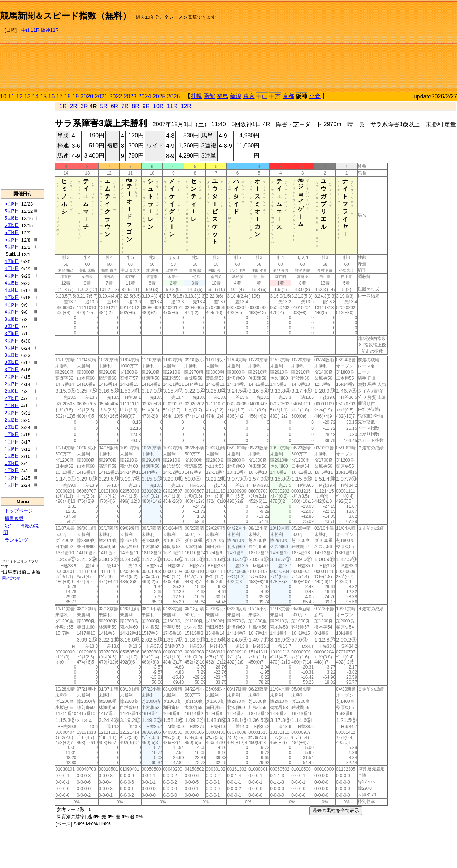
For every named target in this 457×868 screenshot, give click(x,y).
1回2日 (12, 478)
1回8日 (12, 434)
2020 (87, 96)
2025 (159, 96)
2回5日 (12, 398)
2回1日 (12, 427)
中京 (275, 96)
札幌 (196, 96)
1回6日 (12, 449)
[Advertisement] (408, 47)
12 (19, 96)
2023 (130, 96)
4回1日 (12, 312)
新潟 (236, 96)
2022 (116, 96)
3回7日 (12, 326)
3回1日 (12, 369)
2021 (101, 96)
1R (63, 106)
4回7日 (12, 268)
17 (60, 96)
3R (84, 106)
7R (125, 106)
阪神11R (50, 30)
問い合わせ (11, 578)
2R (74, 106)
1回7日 (12, 442)
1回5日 (12, 456)
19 (75, 96)
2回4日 (12, 406)
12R (186, 106)
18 (68, 96)
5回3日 (12, 240)
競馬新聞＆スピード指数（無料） (66, 16)
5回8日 (12, 204)
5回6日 (12, 218)
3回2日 (12, 362)
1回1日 (12, 485)
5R (104, 106)
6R (114, 106)
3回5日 (12, 341)
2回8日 (12, 377)
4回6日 (12, 276)
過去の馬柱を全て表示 (336, 810)
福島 (223, 96)
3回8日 (12, 319)
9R (146, 106)
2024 (145, 96)
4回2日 (12, 305)
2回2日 (12, 420)
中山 (262, 96)
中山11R (30, 30)
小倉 (315, 96)
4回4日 (12, 290)
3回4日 (12, 348)
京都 (288, 96)
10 (3, 96)
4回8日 (12, 261)
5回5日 (12, 225)
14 (35, 96)
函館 (209, 96)
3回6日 (12, 333)
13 (27, 96)
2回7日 (12, 384)
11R (172, 106)
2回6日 (12, 391)
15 (43, 96)
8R (135, 106)
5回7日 (12, 211)
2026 (174, 96)
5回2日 (12, 247)
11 (11, 96)
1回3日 (12, 470)
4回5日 (12, 283)
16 (52, 96)
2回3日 (12, 413)
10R (158, 106)
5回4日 (12, 232)
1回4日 (12, 463)
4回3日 (12, 297)
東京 (249, 96)
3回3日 (12, 355)
